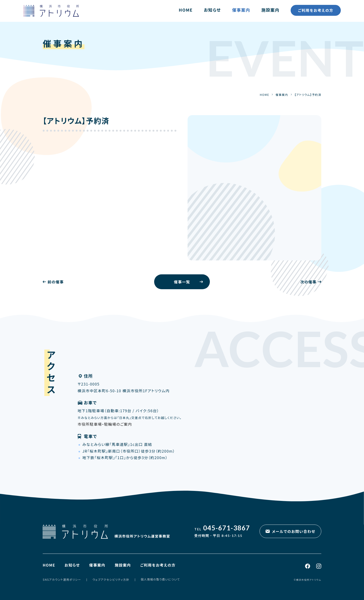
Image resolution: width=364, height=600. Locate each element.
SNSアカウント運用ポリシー (62, 579)
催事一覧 (182, 282)
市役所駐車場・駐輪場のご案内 (105, 424)
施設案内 (270, 10)
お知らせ (212, 10)
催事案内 (241, 10)
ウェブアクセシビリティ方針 (111, 579)
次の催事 (308, 282)
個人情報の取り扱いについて (160, 579)
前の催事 (56, 282)
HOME (186, 10)
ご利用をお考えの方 (316, 10)
